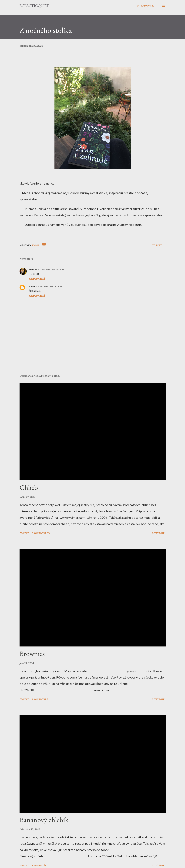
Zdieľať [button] (157, 245)
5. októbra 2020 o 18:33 (50, 287)
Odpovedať (37, 279)
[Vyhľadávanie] (145, 6)
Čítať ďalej (159, 533)
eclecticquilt (34, 6)
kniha (36, 245)
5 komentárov (41, 533)
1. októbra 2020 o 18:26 (52, 270)
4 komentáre (40, 699)
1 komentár (39, 865)
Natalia (33, 270)
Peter (32, 287)
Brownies (32, 654)
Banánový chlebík (44, 820)
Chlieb (29, 487)
